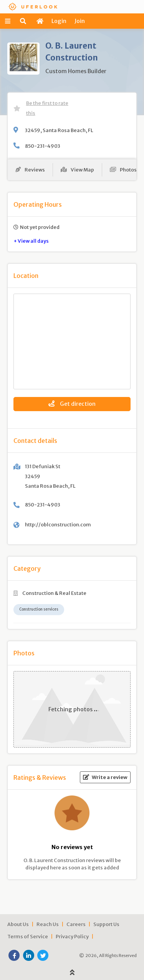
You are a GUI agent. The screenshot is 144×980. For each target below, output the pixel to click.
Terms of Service (28, 936)
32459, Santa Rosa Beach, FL (59, 130)
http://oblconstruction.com (58, 524)
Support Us (106, 924)
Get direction (72, 404)
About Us (18, 924)
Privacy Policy (72, 936)
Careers (76, 924)
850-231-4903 (43, 146)
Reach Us (48, 924)
